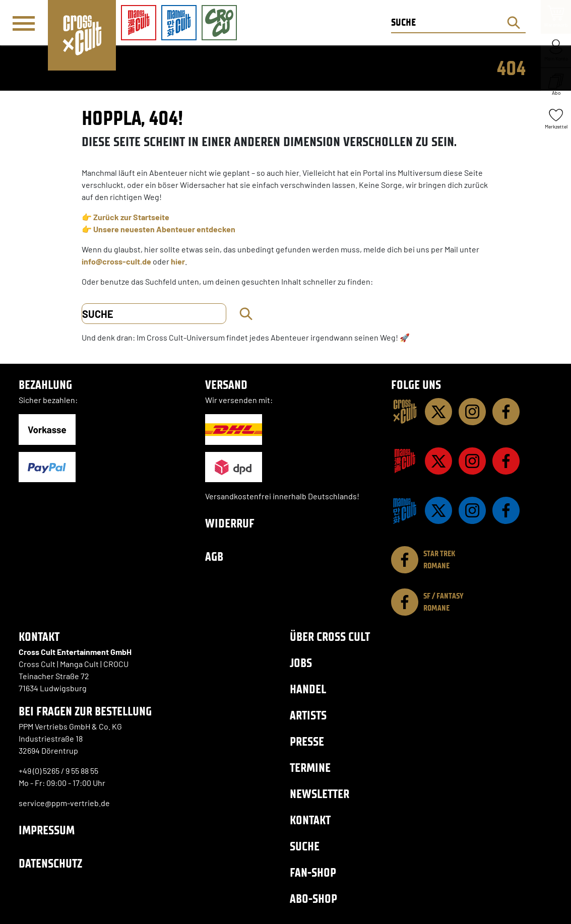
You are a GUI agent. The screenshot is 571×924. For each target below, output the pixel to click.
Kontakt (310, 820)
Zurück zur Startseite (131, 217)
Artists (308, 715)
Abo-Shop (313, 899)
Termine (310, 768)
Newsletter (320, 794)
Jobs (301, 663)
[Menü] (24, 23)
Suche (305, 846)
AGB (214, 556)
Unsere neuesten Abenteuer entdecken (164, 229)
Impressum (47, 830)
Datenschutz (50, 863)
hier (178, 261)
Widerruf (230, 523)
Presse (307, 741)
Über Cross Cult (330, 637)
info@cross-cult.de (116, 261)
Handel (308, 689)
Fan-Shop (313, 872)
